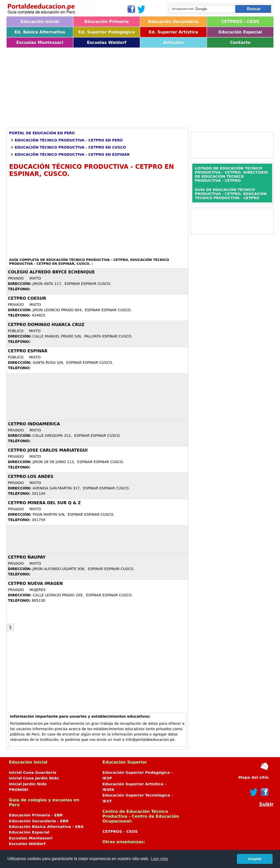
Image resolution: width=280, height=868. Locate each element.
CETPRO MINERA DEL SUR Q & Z (44, 503)
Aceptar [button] (255, 859)
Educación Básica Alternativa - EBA (46, 827)
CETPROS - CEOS (240, 22)
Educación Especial (240, 32)
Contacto (240, 43)
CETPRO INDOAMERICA (34, 424)
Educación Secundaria (173, 22)
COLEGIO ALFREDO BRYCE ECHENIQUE (51, 272)
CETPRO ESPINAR (28, 351)
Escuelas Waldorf (107, 43)
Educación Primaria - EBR (36, 815)
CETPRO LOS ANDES (31, 477)
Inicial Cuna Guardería (33, 773)
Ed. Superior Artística (173, 32)
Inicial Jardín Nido (28, 784)
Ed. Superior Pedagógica (107, 32)
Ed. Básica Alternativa (40, 32)
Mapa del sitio (253, 777)
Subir (266, 804)
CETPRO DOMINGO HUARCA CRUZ (46, 325)
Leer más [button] (160, 859)
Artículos (173, 43)
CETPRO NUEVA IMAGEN (35, 583)
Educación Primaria (107, 22)
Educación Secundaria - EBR (39, 821)
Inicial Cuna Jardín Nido (34, 778)
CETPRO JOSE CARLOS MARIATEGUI (48, 450)
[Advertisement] (140, 86)
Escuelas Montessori (40, 43)
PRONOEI (19, 790)
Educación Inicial (40, 22)
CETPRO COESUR (27, 298)
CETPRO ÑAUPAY (27, 557)
